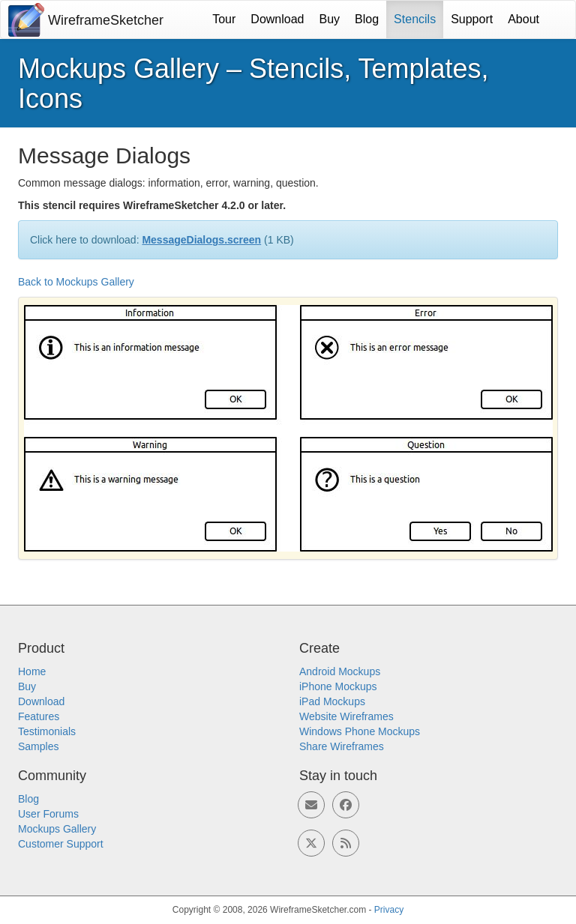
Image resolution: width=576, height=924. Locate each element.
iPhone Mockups (338, 686)
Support (472, 19)
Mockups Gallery (57, 829)
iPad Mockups (332, 701)
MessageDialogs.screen (201, 240)
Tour (224, 19)
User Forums (48, 814)
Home (32, 671)
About (523, 19)
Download (277, 19)
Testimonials (47, 731)
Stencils (415, 19)
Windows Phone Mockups (360, 731)
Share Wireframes (342, 746)
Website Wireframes (346, 716)
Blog (367, 19)
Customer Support (61, 844)
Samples (38, 746)
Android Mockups (340, 671)
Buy (330, 19)
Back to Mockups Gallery (76, 282)
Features (39, 716)
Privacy (389, 910)
